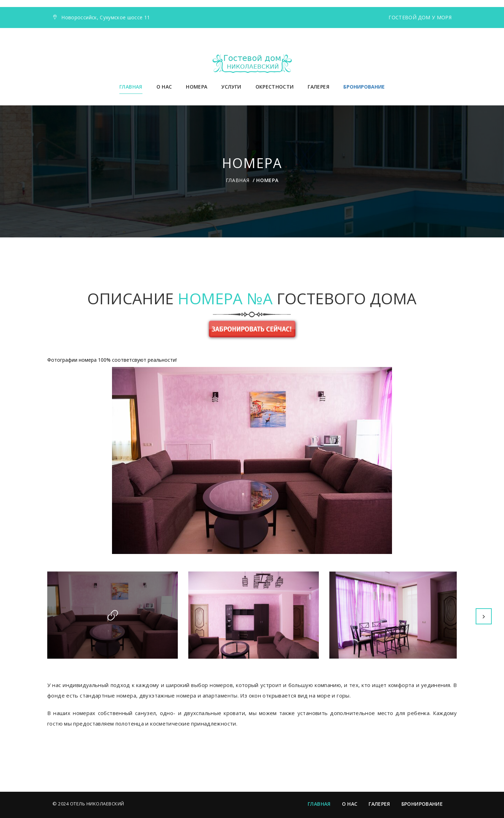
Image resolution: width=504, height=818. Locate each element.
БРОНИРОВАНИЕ (364, 87)
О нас (164, 87)
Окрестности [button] (275, 87)
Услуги (231, 87)
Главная (131, 87)
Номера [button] (197, 87)
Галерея (318, 87)
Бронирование (422, 804)
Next (484, 616)
